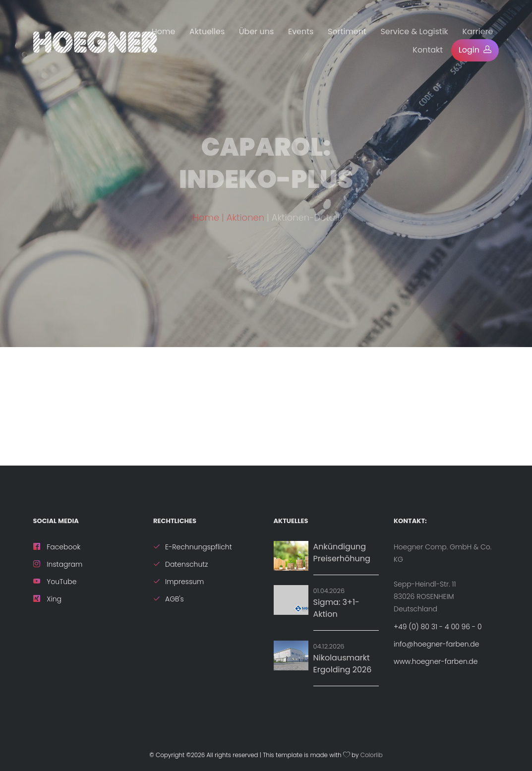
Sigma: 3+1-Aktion (336, 608)
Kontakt (428, 50)
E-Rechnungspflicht (193, 547)
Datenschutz (181, 564)
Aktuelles (207, 31)
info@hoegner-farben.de (436, 644)
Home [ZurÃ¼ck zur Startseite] (206, 225)
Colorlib (372, 755)
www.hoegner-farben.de (436, 661)
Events (301, 31)
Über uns (257, 31)
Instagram (58, 564)
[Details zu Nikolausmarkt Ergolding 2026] (291, 655)
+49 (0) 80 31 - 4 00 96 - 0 (438, 627)
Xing (48, 599)
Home (164, 31)
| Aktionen (244, 225)
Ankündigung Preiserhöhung (342, 553)
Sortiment (347, 31)
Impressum (178, 582)
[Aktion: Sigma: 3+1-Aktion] (291, 600)
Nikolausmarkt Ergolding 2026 (343, 664)
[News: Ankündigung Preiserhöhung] (291, 556)
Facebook (57, 547)
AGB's (169, 599)
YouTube (55, 582)
